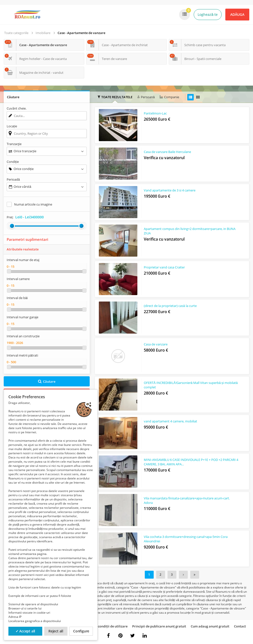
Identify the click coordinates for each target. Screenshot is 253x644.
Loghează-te (208, 14)
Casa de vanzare (156, 345)
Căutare (47, 381)
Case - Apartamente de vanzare (81, 33)
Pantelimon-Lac (155, 114)
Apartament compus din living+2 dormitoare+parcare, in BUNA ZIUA (185, 231)
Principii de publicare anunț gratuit (159, 626)
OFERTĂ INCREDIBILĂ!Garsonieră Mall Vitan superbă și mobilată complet (184, 385)
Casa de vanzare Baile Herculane (167, 152)
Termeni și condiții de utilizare (104, 626)
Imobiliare (43, 33)
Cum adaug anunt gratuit (210, 626)
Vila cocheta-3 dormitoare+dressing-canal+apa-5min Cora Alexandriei (186, 539)
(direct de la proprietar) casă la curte (170, 306)
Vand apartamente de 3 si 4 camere (170, 191)
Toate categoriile (16, 33)
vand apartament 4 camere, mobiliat (170, 422)
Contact (240, 626)
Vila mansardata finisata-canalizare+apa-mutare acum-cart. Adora (187, 501)
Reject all (56, 631)
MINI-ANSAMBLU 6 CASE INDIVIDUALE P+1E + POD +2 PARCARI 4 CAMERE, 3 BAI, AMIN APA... (183, 462)
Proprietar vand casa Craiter (164, 268)
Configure (81, 631)
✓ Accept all (25, 631)
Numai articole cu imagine (33, 204)
